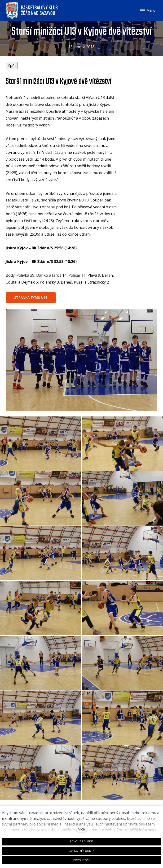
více (82, 829)
